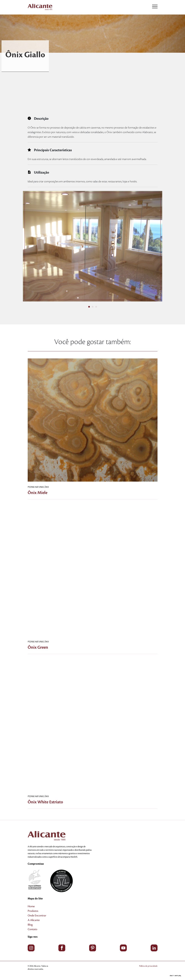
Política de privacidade (148, 966)
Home (31, 906)
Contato (32, 929)
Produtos (33, 911)
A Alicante (34, 920)
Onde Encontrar (37, 916)
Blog (30, 925)
